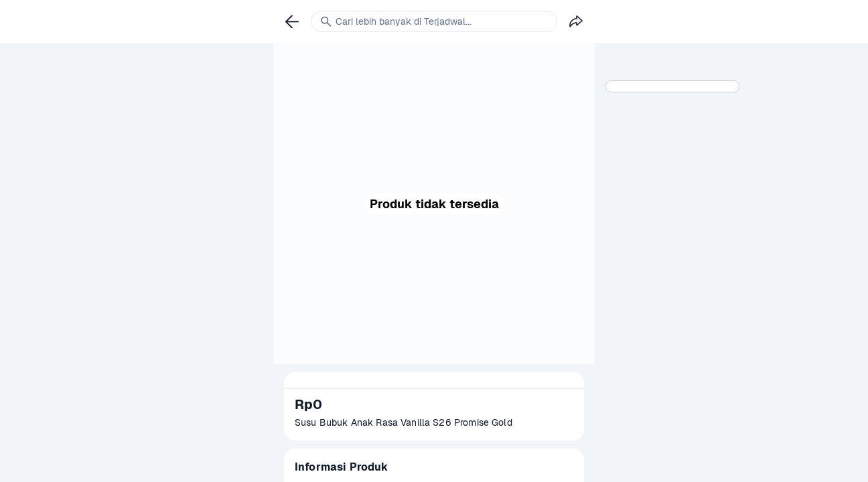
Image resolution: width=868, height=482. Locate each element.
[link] (292, 21)
